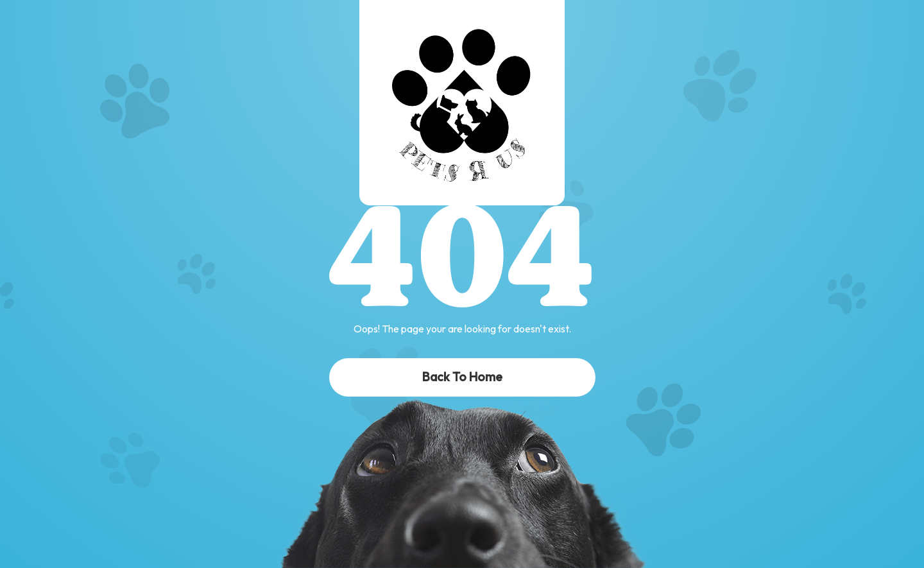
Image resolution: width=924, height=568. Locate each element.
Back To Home (462, 377)
